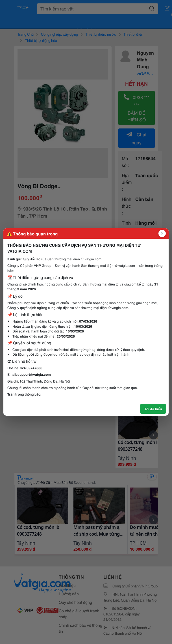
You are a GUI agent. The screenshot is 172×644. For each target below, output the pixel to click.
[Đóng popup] (162, 233)
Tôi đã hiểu (153, 409)
